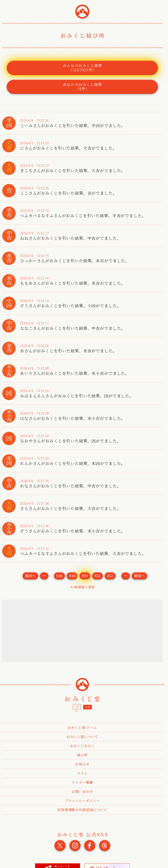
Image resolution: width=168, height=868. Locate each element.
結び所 (82, 755)
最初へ (30, 576)
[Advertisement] (83, 631)
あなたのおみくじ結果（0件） (83, 87)
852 (110, 576)
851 (97, 576)
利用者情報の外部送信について (82, 810)
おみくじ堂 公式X (60, 845)
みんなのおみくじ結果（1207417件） (83, 68)
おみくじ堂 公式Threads (105, 845)
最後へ (139, 576)
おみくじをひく (82, 746)
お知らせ (82, 764)
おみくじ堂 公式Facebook (90, 845)
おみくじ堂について (82, 737)
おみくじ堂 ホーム (82, 727)
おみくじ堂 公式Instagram (75, 845)
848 (59, 576)
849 (72, 576)
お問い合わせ (82, 791)
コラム (82, 773)
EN (88, 707)
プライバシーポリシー (82, 801)
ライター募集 (82, 782)
